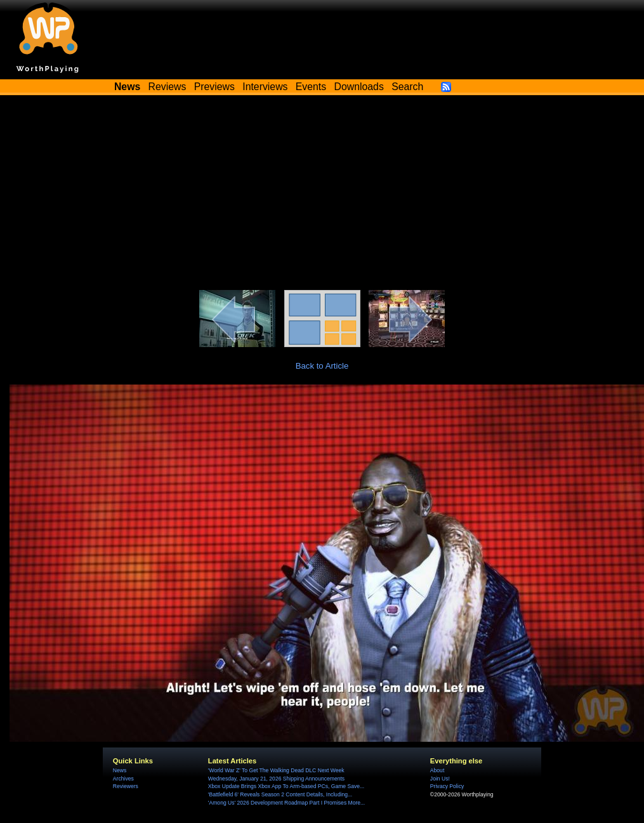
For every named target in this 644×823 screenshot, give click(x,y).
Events (311, 87)
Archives (123, 779)
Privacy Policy (447, 786)
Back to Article (322, 366)
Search (407, 87)
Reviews (168, 87)
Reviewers (126, 786)
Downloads (359, 87)
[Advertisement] (322, 195)
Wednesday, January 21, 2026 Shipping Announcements (276, 779)
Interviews (265, 87)
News (120, 770)
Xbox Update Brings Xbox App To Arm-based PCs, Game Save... (286, 786)
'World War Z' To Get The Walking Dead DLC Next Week (276, 770)
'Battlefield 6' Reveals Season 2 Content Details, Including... (280, 794)
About (437, 770)
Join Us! (440, 779)
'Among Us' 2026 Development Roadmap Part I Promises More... (286, 803)
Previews (214, 87)
